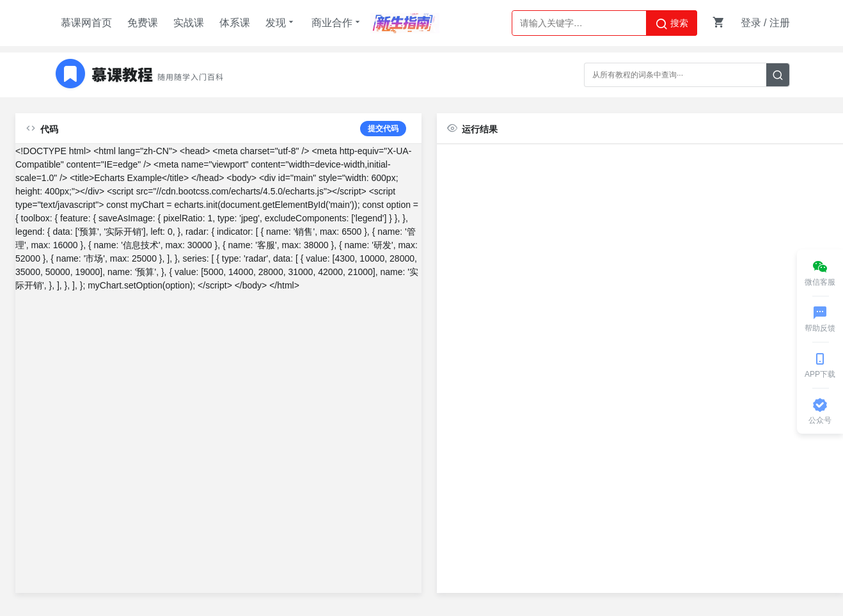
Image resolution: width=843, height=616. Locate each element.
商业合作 (337, 22)
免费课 (143, 23)
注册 (780, 23)
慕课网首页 (86, 23)
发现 (281, 22)
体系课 (235, 23)
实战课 (189, 23)
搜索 (672, 24)
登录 (751, 23)
